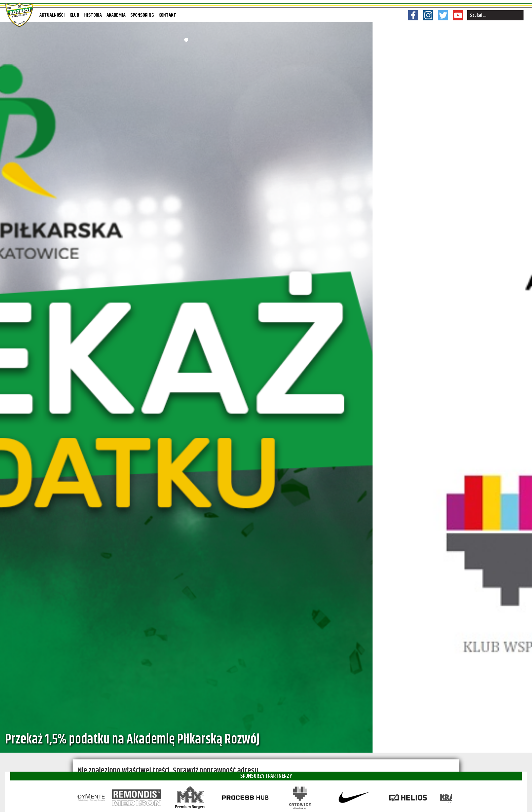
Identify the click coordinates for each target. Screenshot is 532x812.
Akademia (116, 15)
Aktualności (52, 15)
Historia (93, 15)
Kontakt (167, 15)
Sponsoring (142, 15)
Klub (74, 15)
